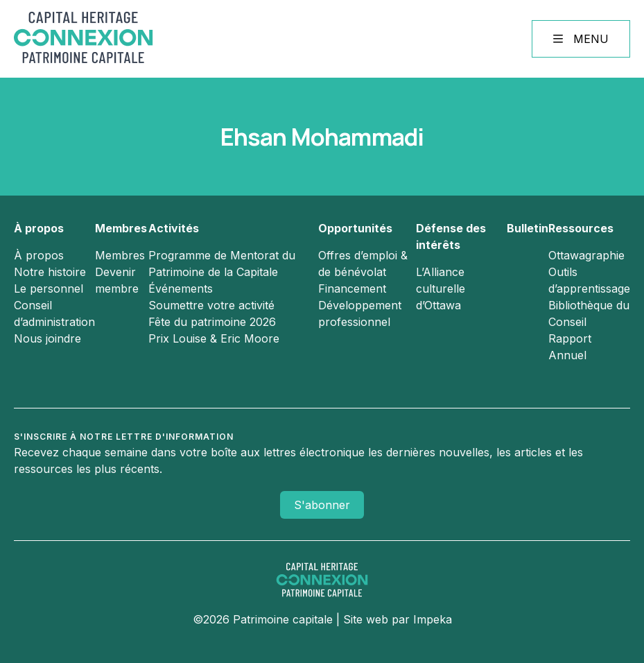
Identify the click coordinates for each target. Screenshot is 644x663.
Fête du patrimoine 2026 (212, 322)
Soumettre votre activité (211, 305)
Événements (181, 289)
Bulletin (528, 228)
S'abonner (322, 505)
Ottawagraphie (586, 255)
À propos (39, 228)
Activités (174, 228)
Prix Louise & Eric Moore (214, 338)
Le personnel (49, 289)
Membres (121, 228)
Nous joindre (47, 338)
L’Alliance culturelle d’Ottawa (441, 289)
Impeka (433, 619)
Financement (352, 289)
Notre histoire (50, 272)
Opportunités (355, 228)
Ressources (581, 228)
